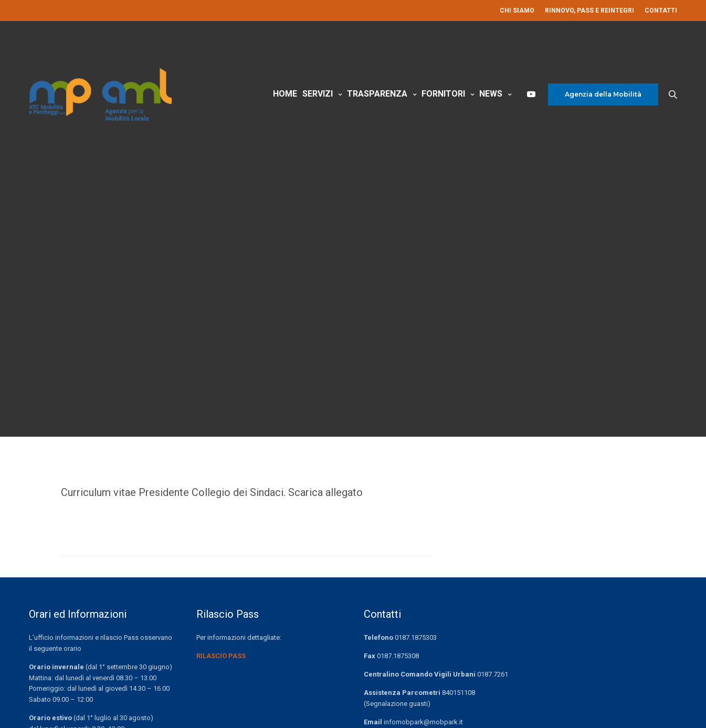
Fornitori (443, 94)
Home (285, 94)
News (491, 94)
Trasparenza (377, 94)
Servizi (318, 94)
